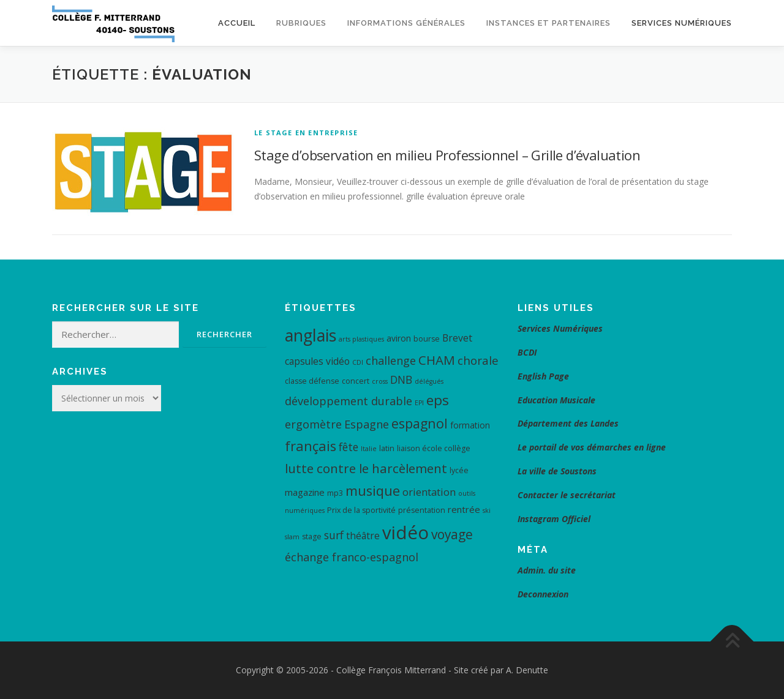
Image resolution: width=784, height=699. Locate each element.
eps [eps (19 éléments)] (438, 400)
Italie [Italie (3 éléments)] (369, 449)
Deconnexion (543, 594)
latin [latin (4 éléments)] (387, 448)
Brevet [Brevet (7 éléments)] (457, 338)
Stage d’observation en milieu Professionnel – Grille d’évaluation (447, 155)
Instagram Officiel (554, 519)
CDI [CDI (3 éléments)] (358, 362)
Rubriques (301, 23)
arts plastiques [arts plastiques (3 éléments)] (361, 339)
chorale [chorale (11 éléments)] (478, 361)
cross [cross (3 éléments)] (380, 381)
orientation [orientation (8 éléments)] (429, 492)
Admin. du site (547, 570)
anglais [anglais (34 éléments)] (311, 335)
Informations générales (406, 23)
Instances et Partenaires (548, 23)
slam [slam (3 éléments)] (292, 537)
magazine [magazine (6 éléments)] (305, 492)
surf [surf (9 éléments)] (334, 535)
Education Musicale (556, 400)
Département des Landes (568, 423)
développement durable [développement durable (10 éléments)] (349, 401)
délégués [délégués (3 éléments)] (429, 381)
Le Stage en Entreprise (306, 133)
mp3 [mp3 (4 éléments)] (335, 493)
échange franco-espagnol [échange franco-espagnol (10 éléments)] (352, 557)
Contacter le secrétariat (568, 495)
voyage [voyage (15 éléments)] (452, 534)
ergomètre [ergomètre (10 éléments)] (313, 424)
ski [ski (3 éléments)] (487, 510)
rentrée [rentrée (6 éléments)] (464, 509)
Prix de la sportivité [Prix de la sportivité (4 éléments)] (361, 510)
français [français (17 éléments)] (311, 446)
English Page (543, 376)
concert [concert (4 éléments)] (356, 381)
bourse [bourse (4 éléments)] (427, 339)
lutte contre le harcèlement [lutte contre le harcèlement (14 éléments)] (366, 468)
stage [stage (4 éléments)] (312, 536)
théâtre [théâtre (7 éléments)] (363, 536)
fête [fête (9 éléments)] (349, 447)
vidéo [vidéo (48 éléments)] (405, 533)
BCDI (527, 352)
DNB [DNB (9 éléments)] (401, 379)
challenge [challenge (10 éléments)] (391, 361)
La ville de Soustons (557, 471)
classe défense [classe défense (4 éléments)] (312, 381)
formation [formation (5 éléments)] (470, 425)
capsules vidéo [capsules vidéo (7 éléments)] (317, 361)
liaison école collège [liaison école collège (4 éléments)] (434, 448)
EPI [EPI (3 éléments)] (419, 403)
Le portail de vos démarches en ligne (592, 447)
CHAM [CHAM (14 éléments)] (437, 360)
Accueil (237, 23)
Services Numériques (682, 23)
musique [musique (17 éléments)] (373, 491)
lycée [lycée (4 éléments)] (459, 470)
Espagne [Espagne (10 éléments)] (367, 424)
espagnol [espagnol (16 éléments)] (420, 423)
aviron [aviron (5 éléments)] (399, 338)
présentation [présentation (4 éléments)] (422, 510)
